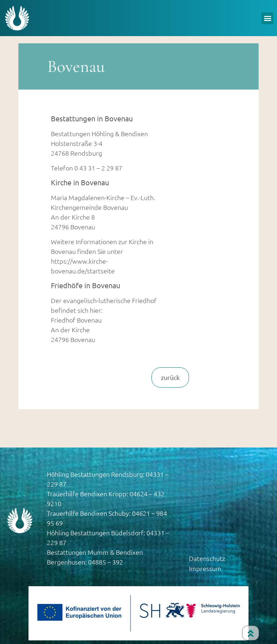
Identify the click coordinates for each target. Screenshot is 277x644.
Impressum (205, 568)
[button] (267, 18)
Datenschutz (207, 558)
